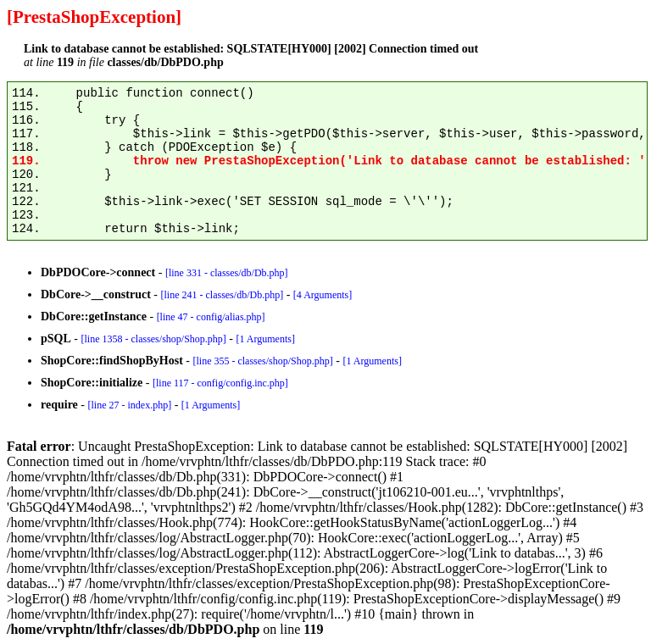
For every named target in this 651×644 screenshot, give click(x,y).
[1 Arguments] (265, 339)
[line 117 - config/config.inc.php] (220, 383)
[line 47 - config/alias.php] (211, 317)
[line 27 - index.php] (129, 405)
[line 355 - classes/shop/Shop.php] (262, 361)
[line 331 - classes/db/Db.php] (227, 273)
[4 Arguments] (323, 295)
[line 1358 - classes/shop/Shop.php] (153, 339)
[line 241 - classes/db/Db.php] (222, 295)
